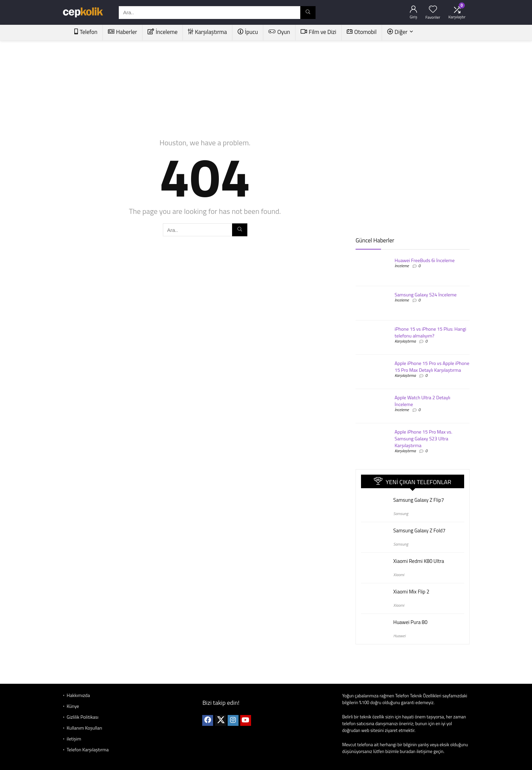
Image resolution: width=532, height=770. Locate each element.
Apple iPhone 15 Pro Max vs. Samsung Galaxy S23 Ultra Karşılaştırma (423, 439)
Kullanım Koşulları (85, 728)
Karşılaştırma (207, 32)
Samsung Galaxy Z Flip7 (419, 500)
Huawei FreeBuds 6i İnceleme (425, 260)
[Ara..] (308, 13)
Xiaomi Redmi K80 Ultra (419, 561)
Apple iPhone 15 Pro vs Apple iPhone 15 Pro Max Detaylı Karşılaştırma (432, 367)
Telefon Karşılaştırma (88, 749)
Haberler (122, 32)
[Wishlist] (433, 10)
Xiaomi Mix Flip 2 (411, 592)
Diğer (397, 32)
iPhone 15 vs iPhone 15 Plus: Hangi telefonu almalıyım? (430, 332)
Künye (73, 706)
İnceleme (163, 32)
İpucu (248, 32)
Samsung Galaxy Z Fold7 (419, 530)
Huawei (399, 636)
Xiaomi (399, 575)
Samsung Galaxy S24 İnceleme (426, 295)
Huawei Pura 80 (410, 622)
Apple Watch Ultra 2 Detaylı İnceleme (422, 401)
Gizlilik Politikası (83, 717)
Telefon (86, 32)
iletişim (74, 739)
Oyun (279, 32)
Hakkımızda (78, 695)
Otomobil (362, 32)
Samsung (401, 514)
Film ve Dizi (318, 32)
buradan (407, 751)
